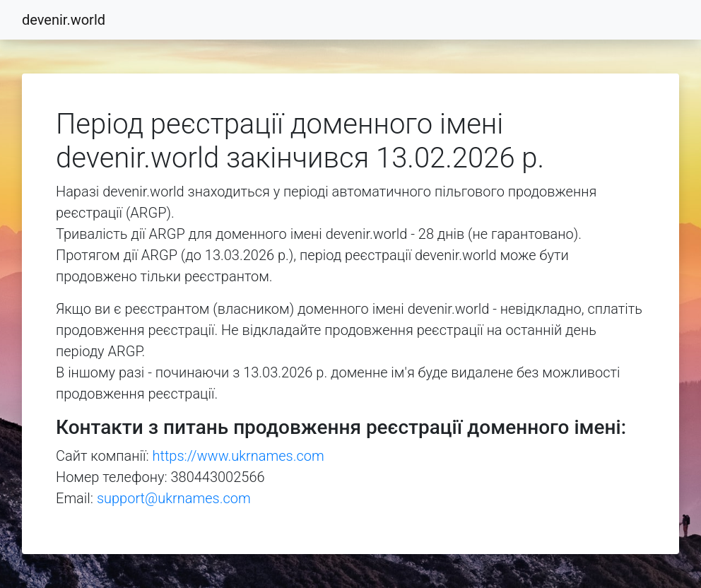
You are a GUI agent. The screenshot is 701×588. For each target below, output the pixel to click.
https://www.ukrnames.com (238, 456)
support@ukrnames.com (174, 498)
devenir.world (64, 20)
